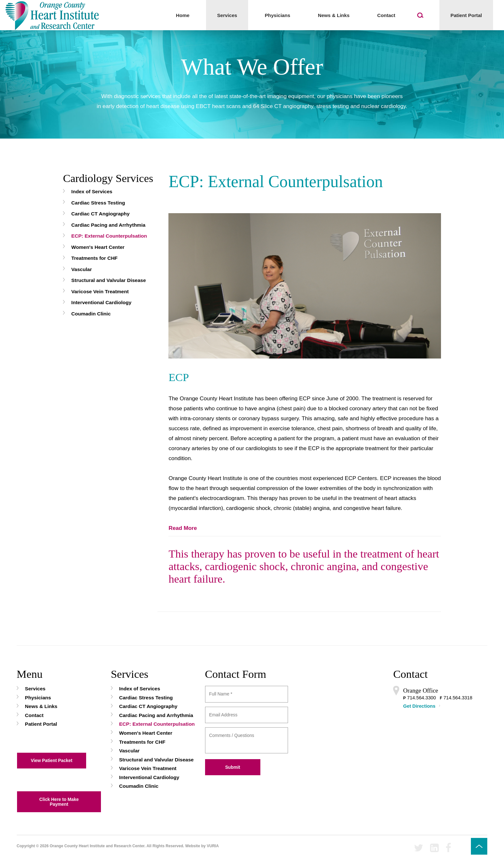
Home (183, 15)
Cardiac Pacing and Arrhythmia (108, 225)
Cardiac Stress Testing (98, 203)
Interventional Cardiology (101, 302)
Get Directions (419, 706)
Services (227, 15)
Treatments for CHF (94, 258)
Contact (386, 15)
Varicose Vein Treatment (100, 291)
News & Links (334, 15)
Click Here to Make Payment (59, 802)
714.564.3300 (421, 698)
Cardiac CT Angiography (100, 214)
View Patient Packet (52, 761)
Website (193, 846)
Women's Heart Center (98, 247)
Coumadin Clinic (91, 314)
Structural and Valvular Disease (109, 280)
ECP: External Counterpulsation (109, 236)
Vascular (82, 269)
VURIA (213, 846)
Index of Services (92, 191)
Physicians (278, 15)
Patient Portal (466, 15)
